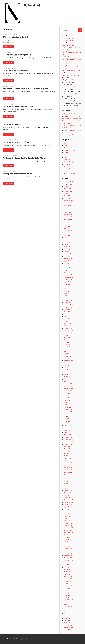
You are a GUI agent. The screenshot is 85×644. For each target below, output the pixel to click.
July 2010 (67, 511)
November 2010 (69, 502)
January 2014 (68, 437)
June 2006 (67, 593)
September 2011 (69, 495)
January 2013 (68, 463)
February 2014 (68, 435)
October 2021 (68, 233)
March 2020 (67, 272)
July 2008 (67, 565)
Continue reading (8, 47)
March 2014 (67, 433)
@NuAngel (72, 40)
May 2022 (67, 226)
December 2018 (68, 303)
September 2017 (69, 337)
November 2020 (69, 258)
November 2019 (69, 277)
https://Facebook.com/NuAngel (71, 71)
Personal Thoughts (69, 162)
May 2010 (67, 516)
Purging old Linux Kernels (71, 114)
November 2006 (69, 586)
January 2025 (68, 191)
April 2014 (67, 430)
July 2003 (67, 614)
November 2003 (69, 607)
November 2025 (69, 182)
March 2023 (67, 212)
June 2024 (67, 198)
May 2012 (67, 481)
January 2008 (68, 579)
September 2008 (69, 560)
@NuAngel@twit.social (69, 45)
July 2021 (67, 240)
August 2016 (68, 368)
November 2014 (69, 414)
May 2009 (67, 542)
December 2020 (68, 256)
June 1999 (67, 630)
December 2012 (68, 465)
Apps (65, 143)
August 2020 (68, 263)
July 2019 (67, 286)
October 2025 (68, 184)
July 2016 (67, 370)
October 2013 (68, 444)
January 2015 (68, 409)
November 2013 (69, 442)
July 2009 (67, 537)
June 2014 (67, 426)
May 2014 (67, 428)
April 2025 (67, 187)
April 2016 (67, 377)
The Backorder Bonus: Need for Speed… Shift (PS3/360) (25, 158)
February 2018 (68, 326)
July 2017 (67, 342)
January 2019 (68, 300)
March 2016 (67, 379)
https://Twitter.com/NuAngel (70, 66)
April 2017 (67, 349)
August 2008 (68, 563)
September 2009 (69, 532)
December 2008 (69, 553)
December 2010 (68, 500)
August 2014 (68, 421)
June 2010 (67, 514)
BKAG (66, 146)
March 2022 (67, 228)
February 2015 (68, 407)
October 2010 (68, 505)
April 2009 (67, 544)
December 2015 (68, 386)
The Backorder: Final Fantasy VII (15, 71)
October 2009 (68, 530)
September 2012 (69, 472)
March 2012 (67, 486)
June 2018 (67, 317)
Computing (67, 148)
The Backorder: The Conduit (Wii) (16, 142)
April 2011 (67, 498)
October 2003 (68, 609)
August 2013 (68, 449)
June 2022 (67, 224)
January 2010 (68, 523)
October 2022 (68, 217)
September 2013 (69, 447)
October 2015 (68, 391)
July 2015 (67, 395)
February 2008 (68, 576)
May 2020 (67, 268)
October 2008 (68, 558)
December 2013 (68, 440)
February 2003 (68, 616)
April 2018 (67, 321)
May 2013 (67, 453)
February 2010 (68, 521)
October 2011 (68, 493)
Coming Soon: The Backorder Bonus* (17, 174)
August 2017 (68, 340)
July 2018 (67, 314)
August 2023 (68, 207)
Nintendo (67, 157)
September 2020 (69, 261)
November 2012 (69, 467)
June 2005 (67, 597)
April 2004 (67, 604)
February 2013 (68, 460)
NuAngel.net (32, 5)
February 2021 (68, 252)
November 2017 (69, 333)
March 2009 (67, 546)
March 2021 (67, 249)
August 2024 (68, 196)
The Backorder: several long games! (17, 55)
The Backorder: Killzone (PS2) (14, 124)
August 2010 (68, 509)
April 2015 (67, 402)
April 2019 (67, 293)
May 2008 (67, 570)
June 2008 (67, 567)
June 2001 (67, 621)
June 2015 (67, 398)
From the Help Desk (70, 150)
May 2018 (67, 319)
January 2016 (68, 384)
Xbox (65, 171)
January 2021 (68, 254)
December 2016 (68, 358)
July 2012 (67, 477)
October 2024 (68, 194)
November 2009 (69, 528)
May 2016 (67, 375)
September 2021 (69, 235)
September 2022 (69, 219)
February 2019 (68, 298)
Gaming (66, 153)
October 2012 (68, 470)
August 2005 (68, 595)
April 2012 (67, 484)
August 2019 (68, 284)
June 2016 (67, 372)
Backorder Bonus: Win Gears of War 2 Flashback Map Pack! (26, 89)
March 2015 (67, 405)
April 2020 (67, 270)
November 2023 (69, 200)
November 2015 (69, 388)
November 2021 (69, 231)
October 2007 (68, 581)
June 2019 (67, 289)
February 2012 (68, 488)
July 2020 (67, 265)
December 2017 (68, 330)
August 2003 (68, 611)
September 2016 (69, 365)
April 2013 (67, 456)
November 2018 (69, 305)
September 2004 (69, 600)
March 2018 (67, 323)
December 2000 (69, 625)
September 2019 (69, 282)
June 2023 (67, 210)
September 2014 (69, 419)
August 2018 (68, 312)
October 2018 (68, 307)
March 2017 (67, 351)
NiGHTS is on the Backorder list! (15, 37)
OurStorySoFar (68, 159)
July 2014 (67, 423)
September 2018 (69, 310)
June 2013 (67, 451)
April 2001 (67, 623)
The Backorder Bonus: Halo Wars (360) (18, 106)
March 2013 (67, 458)
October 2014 (68, 416)
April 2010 (67, 518)
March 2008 (67, 574)
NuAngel (71, 85)
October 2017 (68, 335)
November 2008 (69, 556)
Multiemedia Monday (70, 155)
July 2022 (67, 221)
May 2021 (67, 245)
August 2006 (68, 588)
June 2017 (67, 344)
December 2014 (68, 412)
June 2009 (67, 539)
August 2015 (68, 393)
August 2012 (68, 474)
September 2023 (69, 205)
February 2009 (68, 549)
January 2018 (68, 328)
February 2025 (68, 189)
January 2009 (68, 551)
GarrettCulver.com (69, 38)
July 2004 (67, 602)
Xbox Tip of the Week (70, 173)
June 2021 (67, 242)
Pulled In (66, 166)
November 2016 (69, 361)
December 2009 (68, 525)
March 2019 (67, 296)
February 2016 (68, 382)
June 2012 (67, 479)
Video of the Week (69, 169)
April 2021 (67, 247)
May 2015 (67, 400)
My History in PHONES (70, 135)
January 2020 (68, 275)
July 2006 (67, 590)
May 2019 (67, 291)
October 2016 (68, 363)
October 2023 (68, 203)
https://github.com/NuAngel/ (70, 75)
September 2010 (69, 507)
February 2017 (68, 354)
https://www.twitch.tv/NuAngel (71, 80)
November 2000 (69, 628)
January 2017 (68, 356)
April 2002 (67, 618)
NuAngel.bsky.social (74, 47)
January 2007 (68, 583)
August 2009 (68, 535)
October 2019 (68, 279)
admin (16, 35)
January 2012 (68, 491)
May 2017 (67, 347)
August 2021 (68, 238)
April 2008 (67, 572)
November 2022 (69, 214)
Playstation (67, 164)
